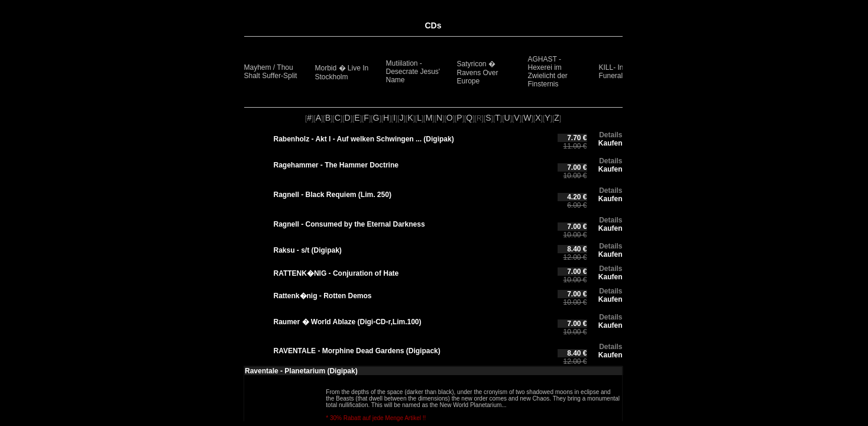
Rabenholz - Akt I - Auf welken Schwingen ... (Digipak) (364, 139)
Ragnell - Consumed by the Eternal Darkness (349, 224)
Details (610, 135)
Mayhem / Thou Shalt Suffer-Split (271, 72)
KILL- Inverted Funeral (621, 72)
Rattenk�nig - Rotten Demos (323, 296)
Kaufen (610, 143)
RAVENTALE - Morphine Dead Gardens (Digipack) (357, 351)
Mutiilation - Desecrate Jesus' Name (413, 72)
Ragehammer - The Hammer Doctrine (336, 165)
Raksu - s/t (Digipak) (308, 250)
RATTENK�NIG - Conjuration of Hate (336, 273)
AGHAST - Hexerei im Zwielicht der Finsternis (548, 72)
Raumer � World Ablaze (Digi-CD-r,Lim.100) (348, 322)
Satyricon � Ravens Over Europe (478, 72)
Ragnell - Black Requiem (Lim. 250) (333, 195)
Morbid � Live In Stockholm (342, 72)
